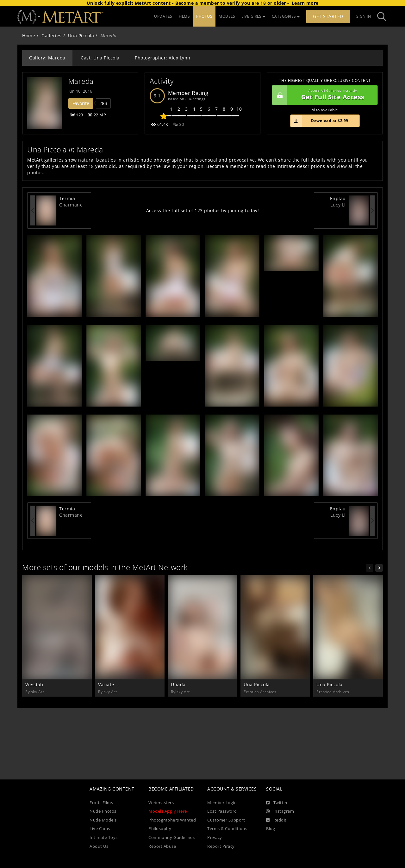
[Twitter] (277, 803)
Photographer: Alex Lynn (163, 58)
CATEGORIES (286, 16)
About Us (99, 846)
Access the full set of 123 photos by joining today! (203, 210)
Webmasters (161, 803)
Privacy (215, 837)
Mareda (81, 81)
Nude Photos (103, 811)
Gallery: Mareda (47, 58)
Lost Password (222, 811)
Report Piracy (221, 846)
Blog (271, 829)
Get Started (328, 16)
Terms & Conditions (227, 829)
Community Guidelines (171, 837)
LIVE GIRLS (253, 16)
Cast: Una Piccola (100, 58)
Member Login (222, 803)
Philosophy (160, 829)
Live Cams (100, 829)
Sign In (364, 16)
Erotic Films (101, 803)
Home (29, 36)
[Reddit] (276, 820)
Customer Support (226, 820)
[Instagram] (280, 811)
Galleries (52, 36)
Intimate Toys (104, 837)
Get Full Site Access (323, 95)
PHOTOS (204, 16)
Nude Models (103, 820)
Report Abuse (162, 846)
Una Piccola (81, 36)
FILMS (184, 16)
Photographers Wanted (172, 820)
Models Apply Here (168, 811)
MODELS (227, 16)
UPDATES (163, 16)
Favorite (81, 103)
